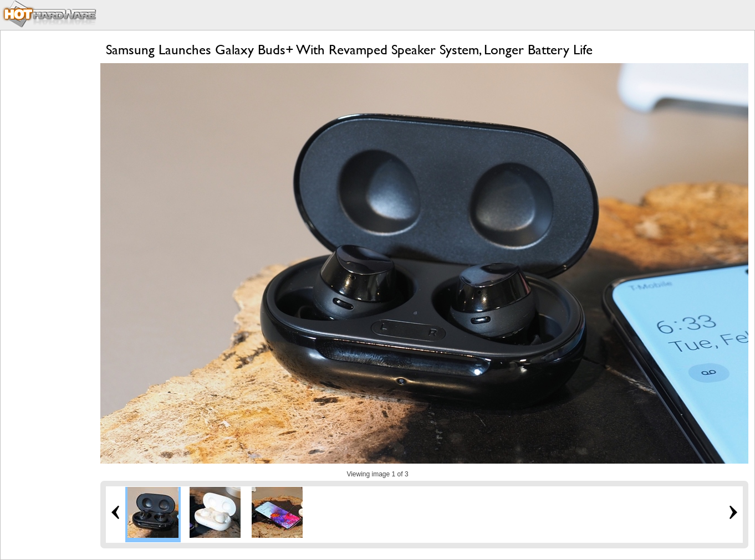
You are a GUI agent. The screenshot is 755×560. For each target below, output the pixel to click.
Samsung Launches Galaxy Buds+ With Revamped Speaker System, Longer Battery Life (349, 50)
